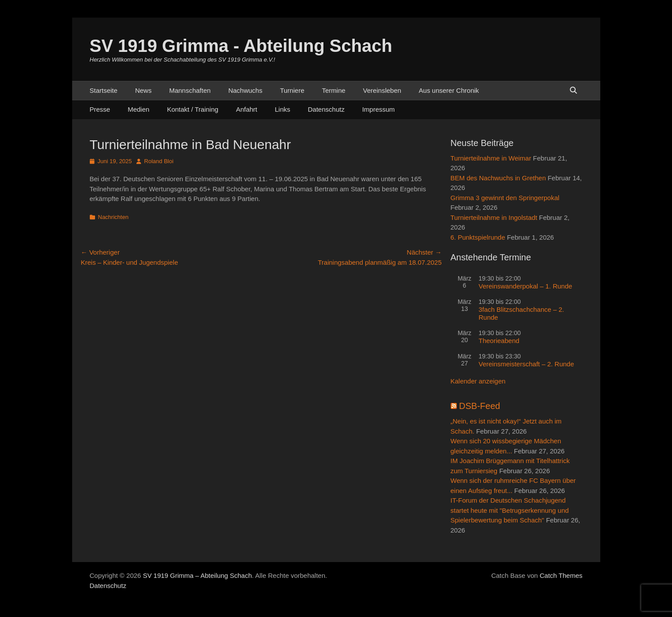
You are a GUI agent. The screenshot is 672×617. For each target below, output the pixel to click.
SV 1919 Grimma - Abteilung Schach (241, 46)
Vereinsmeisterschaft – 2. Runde (527, 364)
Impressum (378, 109)
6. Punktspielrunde (478, 237)
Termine (333, 90)
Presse (100, 109)
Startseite (104, 90)
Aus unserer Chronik (449, 90)
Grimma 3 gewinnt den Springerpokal (505, 198)
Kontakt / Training (193, 109)
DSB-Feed (479, 406)
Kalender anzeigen (478, 381)
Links (283, 109)
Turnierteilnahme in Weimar (491, 158)
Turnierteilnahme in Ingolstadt (494, 217)
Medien (138, 109)
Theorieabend (499, 341)
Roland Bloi (159, 161)
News (143, 90)
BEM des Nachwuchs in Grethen (498, 178)
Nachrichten (113, 217)
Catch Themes (561, 575)
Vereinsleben (382, 90)
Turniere (292, 90)
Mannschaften (190, 90)
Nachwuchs (246, 90)
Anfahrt (246, 109)
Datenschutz (326, 109)
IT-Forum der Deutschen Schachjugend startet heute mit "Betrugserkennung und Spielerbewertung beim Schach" (510, 510)
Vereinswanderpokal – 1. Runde (526, 286)
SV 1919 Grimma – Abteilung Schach (198, 575)
